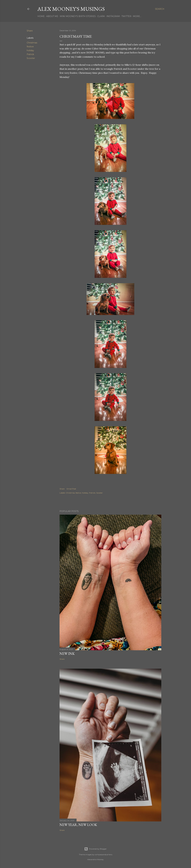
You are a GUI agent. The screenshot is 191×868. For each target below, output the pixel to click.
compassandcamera (103, 854)
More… (137, 16)
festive (30, 47)
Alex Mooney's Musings (71, 9)
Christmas (32, 43)
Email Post (71, 489)
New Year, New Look (78, 825)
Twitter (126, 16)
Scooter (31, 58)
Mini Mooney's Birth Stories (78, 16)
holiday (30, 50)
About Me (52, 16)
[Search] (160, 9)
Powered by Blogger (95, 849)
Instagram (113, 16)
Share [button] (30, 31)
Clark (101, 16)
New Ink (67, 653)
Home (41, 16)
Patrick (30, 54)
